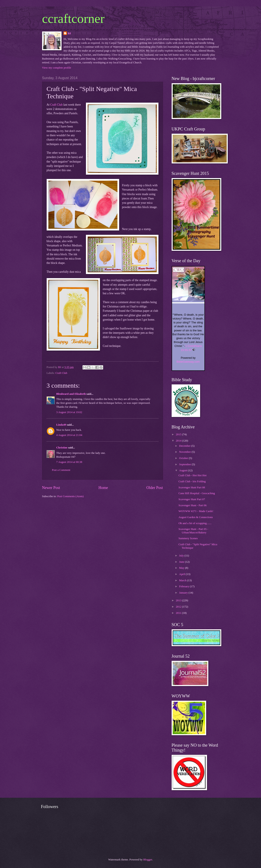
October (184, 458)
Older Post (155, 488)
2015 (179, 434)
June (182, 562)
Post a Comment (61, 470)
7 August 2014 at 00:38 (69, 462)
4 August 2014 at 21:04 (69, 435)
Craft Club (56, 105)
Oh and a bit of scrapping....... (195, 523)
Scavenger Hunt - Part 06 (193, 505)
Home (103, 488)
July (182, 556)
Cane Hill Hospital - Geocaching (197, 493)
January (184, 593)
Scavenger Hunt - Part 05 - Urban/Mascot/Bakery (193, 531)
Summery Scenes (188, 538)
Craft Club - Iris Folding (192, 481)
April (182, 574)
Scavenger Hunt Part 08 (192, 487)
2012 (179, 607)
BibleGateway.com (188, 362)
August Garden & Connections (196, 517)
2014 (179, 441)
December (185, 446)
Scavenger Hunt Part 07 (192, 499)
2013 (179, 600)
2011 (179, 613)
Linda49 (61, 425)
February (185, 586)
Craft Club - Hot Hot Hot (193, 475)
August (183, 470)
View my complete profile (57, 68)
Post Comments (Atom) (70, 496)
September (185, 464)
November (185, 452)
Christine (62, 448)
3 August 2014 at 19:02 (69, 412)
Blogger (148, 860)
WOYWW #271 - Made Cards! (196, 511)
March (183, 580)
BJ (69, 33)
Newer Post (51, 488)
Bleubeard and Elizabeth (71, 394)
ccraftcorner (73, 19)
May (182, 568)
